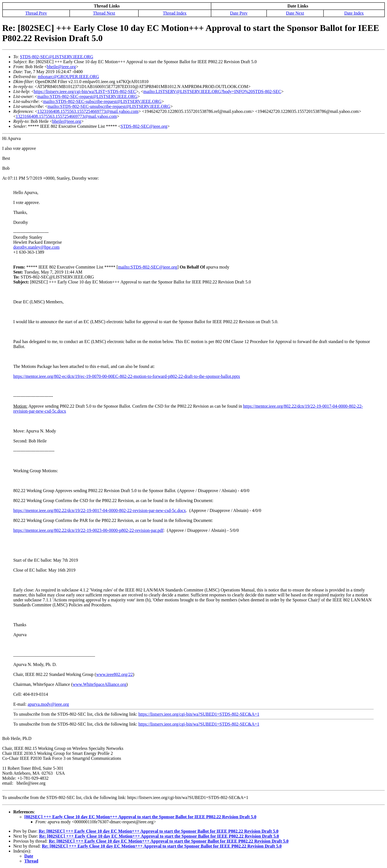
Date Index (354, 13)
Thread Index (175, 13)
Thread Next (104, 13)
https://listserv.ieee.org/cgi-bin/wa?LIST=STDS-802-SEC (85, 91)
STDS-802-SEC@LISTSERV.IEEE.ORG (57, 57)
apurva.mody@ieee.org (48, 704)
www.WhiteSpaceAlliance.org (99, 684)
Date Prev (239, 13)
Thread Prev (36, 13)
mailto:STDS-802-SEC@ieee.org (148, 267)
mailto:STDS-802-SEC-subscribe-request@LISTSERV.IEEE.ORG (102, 101)
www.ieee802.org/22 (114, 674)
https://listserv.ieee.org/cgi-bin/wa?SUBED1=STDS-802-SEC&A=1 (199, 714)
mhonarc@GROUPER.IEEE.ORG (69, 77)
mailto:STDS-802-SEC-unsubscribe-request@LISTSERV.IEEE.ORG (109, 106)
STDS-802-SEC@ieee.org (144, 126)
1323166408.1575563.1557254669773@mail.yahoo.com (88, 111)
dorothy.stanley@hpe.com (36, 247)
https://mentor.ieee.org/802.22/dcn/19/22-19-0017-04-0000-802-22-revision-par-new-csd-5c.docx (100, 510)
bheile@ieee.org (61, 67)
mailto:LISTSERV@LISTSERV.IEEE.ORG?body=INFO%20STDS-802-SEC (212, 91)
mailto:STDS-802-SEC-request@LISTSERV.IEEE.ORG (87, 96)
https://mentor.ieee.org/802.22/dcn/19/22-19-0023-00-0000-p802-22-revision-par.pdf (88, 530)
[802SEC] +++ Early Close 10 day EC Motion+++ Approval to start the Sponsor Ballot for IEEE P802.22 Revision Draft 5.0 (140, 817)
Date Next (295, 13)
